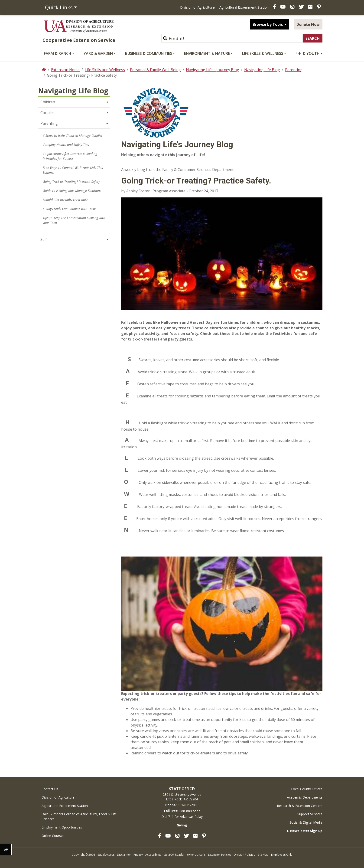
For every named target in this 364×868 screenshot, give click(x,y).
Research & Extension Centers (300, 806)
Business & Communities (149, 53)
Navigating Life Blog (262, 70)
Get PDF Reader (174, 855)
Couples (47, 113)
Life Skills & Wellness (263, 53)
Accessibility (153, 855)
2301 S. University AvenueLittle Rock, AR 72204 (182, 797)
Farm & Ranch (58, 53)
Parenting (294, 70)
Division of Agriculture (197, 7)
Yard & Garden (98, 53)
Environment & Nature (207, 53)
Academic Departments (305, 797)
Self (44, 239)
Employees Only (282, 855)
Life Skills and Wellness (105, 70)
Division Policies (244, 855)
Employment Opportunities (62, 827)
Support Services (310, 814)
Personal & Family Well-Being (155, 70)
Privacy (138, 855)
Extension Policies (220, 855)
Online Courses (53, 836)
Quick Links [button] (59, 7)
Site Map (263, 855)
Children (48, 102)
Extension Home (65, 70)
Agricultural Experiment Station (244, 7)
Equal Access (106, 855)
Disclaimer (124, 855)
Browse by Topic (268, 24)
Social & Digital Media (306, 822)
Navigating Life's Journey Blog (213, 70)
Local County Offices (307, 789)
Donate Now (308, 24)
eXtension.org (196, 855)
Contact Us (50, 789)
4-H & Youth (308, 53)
